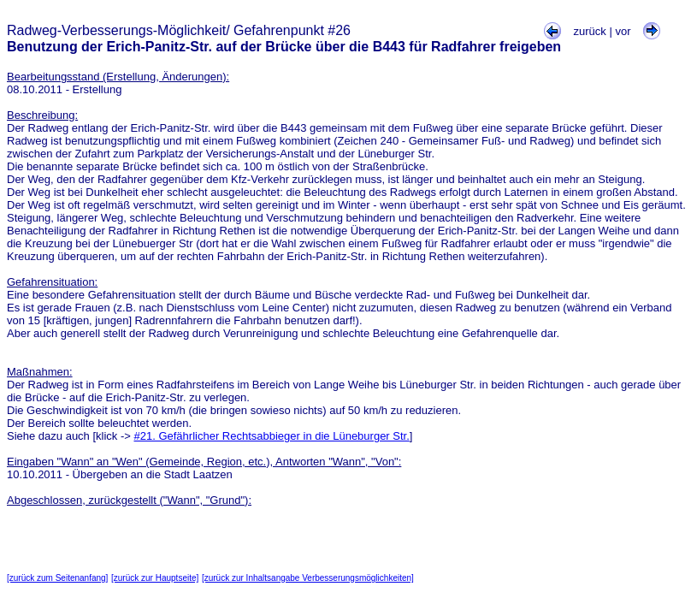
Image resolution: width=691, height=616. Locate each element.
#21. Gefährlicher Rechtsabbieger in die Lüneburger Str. (272, 436)
